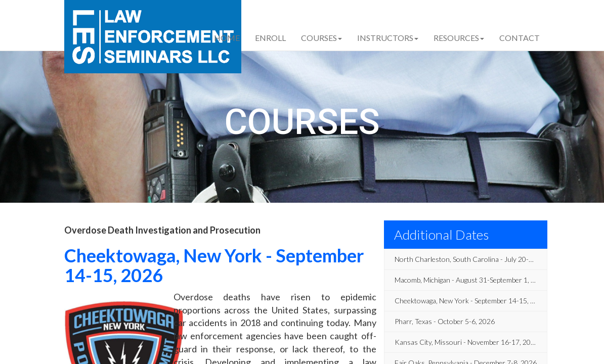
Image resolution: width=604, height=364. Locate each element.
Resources (459, 38)
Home (227, 38)
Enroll (270, 38)
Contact (520, 38)
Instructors (388, 38)
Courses (321, 38)
